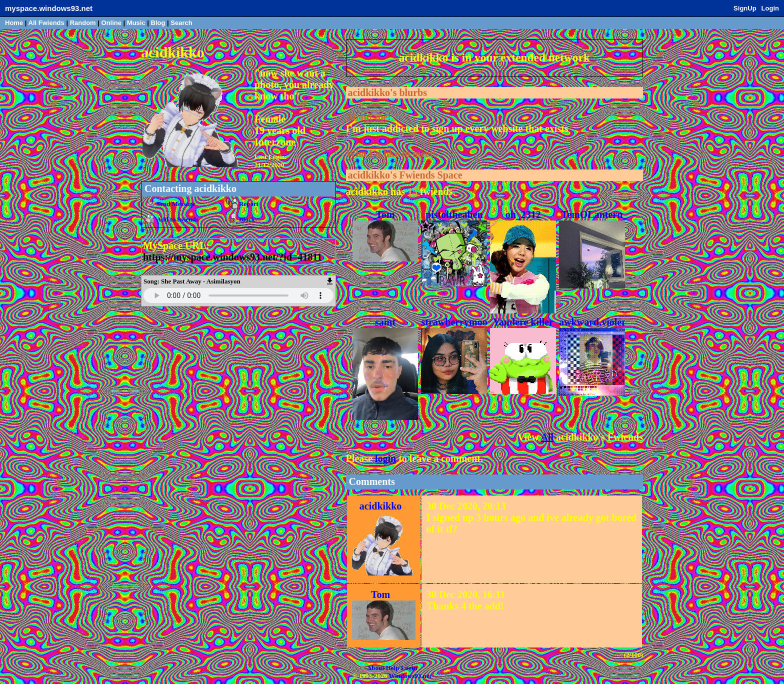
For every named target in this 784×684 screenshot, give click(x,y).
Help (393, 668)
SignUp (745, 8)
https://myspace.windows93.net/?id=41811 (232, 257)
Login (770, 8)
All (46, 23)
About (376, 668)
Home (14, 23)
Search (181, 23)
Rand (83, 23)
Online (111, 23)
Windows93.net (410, 676)
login (385, 458)
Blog (158, 23)
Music (136, 23)
